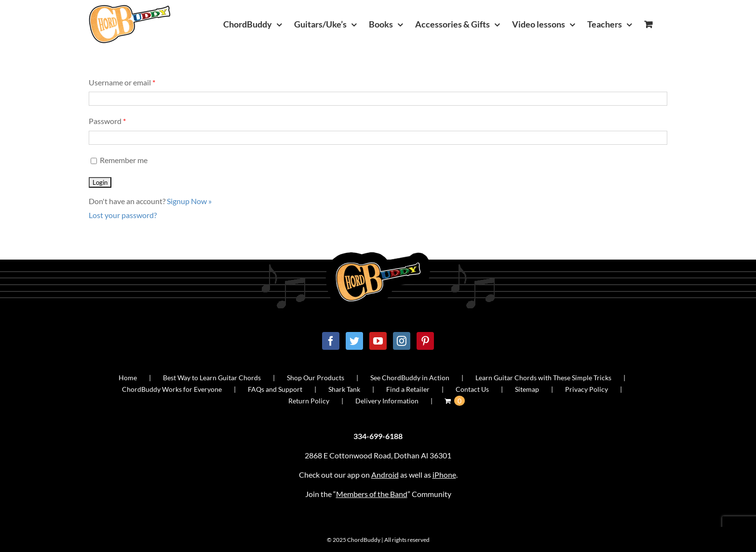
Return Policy (309, 401)
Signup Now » (189, 201)
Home (128, 378)
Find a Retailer (408, 389)
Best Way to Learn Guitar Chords (212, 378)
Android (385, 475)
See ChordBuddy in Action (410, 378)
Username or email (122, 82)
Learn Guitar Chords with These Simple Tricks (543, 378)
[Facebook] (331, 341)
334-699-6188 (378, 436)
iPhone (444, 475)
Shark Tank (344, 389)
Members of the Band (372, 494)
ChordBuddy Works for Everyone (172, 389)
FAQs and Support (275, 389)
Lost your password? (123, 215)
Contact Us (472, 389)
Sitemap (527, 389)
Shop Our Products (316, 378)
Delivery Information (387, 401)
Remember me (118, 160)
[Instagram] (402, 341)
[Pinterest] (425, 341)
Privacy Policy (587, 389)
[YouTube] (378, 341)
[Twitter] (354, 341)
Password (107, 121)
